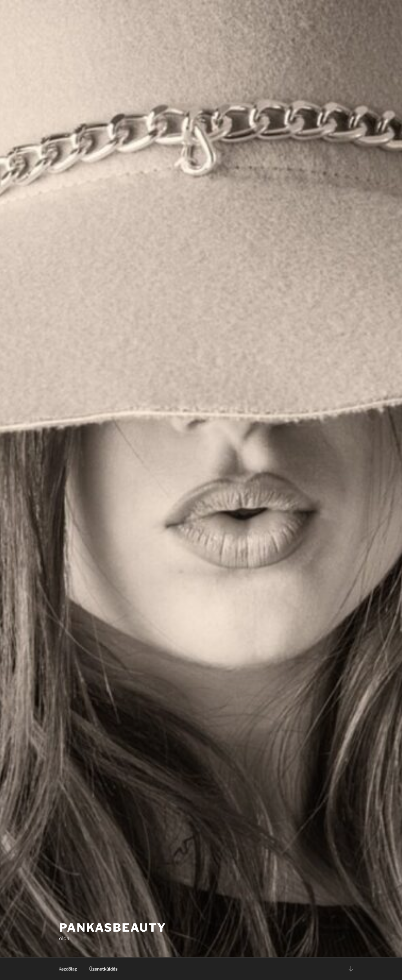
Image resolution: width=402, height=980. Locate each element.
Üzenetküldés (103, 969)
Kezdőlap (68, 969)
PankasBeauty (113, 928)
